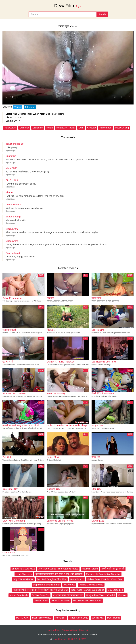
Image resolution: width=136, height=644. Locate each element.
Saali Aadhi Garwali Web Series (88, 590)
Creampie (38, 128)
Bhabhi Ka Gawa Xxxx (23, 569)
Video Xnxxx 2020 (79, 618)
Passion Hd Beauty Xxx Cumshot (103, 574)
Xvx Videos (69, 585)
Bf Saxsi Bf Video (61, 600)
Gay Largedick (115, 590)
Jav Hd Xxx (98, 618)
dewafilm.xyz (59, 639)
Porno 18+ (61, 618)
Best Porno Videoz (42, 618)
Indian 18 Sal (41, 600)
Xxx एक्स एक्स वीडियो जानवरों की (68, 595)
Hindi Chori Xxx (24, 574)
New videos (54, 630)
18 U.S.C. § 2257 (77, 639)
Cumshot (24, 128)
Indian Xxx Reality (66, 128)
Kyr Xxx (122, 595)
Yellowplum (10, 128)
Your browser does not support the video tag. (68, 68)
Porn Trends (114, 618)
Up (87, 630)
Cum (81, 128)
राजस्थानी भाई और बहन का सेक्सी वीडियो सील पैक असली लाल (41, 590)
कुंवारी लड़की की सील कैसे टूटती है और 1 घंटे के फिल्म (59, 574)
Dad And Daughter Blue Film (52, 579)
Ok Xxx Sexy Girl (41, 595)
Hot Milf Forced (90, 569)
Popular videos (69, 630)
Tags (81, 630)
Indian (49, 128)
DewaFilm (68, 6)
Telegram (30, 107)
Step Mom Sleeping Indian (46, 585)
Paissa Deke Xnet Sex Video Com (105, 579)
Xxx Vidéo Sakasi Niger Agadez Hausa (58, 569)
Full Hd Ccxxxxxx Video (91, 585)
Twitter (18, 107)
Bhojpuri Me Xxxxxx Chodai (100, 595)
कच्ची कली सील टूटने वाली (113, 569)
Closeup (91, 128)
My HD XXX (22, 618)
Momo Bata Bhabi (19, 595)
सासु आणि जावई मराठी (23, 579)
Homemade (105, 128)
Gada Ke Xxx (77, 579)
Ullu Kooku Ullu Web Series (87, 600)
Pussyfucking (122, 128)
